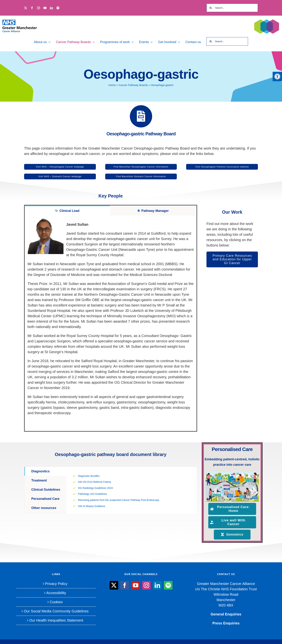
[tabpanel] (111, 323)
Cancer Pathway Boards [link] (133, 85)
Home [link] (112, 85)
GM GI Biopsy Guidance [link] (92, 506)
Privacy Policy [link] (56, 584)
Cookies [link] (56, 602)
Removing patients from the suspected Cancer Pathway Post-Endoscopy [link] (119, 500)
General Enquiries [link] (226, 614)
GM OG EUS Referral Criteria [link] (95, 482)
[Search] (211, 8)
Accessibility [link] (56, 593)
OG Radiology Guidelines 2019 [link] (95, 488)
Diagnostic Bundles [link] (89, 476)
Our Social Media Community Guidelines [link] (56, 611)
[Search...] (232, 8)
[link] (277, 76)
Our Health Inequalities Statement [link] (56, 620)
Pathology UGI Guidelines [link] (93, 494)
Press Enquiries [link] (226, 623)
